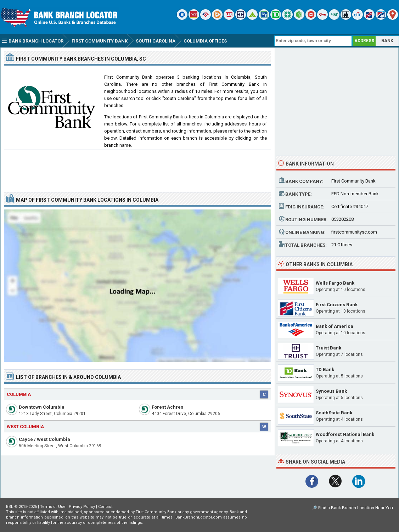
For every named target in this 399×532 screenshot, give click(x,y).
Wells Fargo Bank (335, 283)
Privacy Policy (82, 507)
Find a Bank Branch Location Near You (356, 508)
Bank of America (335, 326)
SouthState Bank (334, 413)
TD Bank (325, 369)
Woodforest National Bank (345, 434)
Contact (105, 507)
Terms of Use (53, 507)
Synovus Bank (331, 391)
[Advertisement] (137, 168)
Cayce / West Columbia (44, 439)
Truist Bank (328, 348)
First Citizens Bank (337, 305)
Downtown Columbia (42, 407)
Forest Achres (167, 407)
